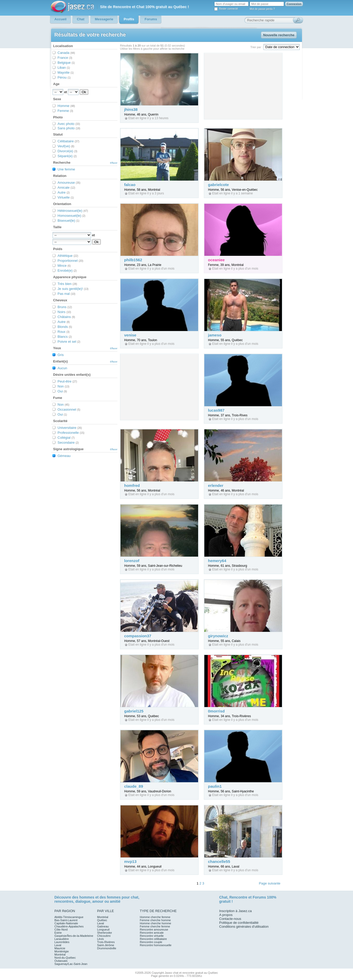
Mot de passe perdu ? (262, 9)
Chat (223, 897)
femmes (114, 897)
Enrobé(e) (67, 271)
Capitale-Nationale (66, 923)
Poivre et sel (69, 342)
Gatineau (103, 926)
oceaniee (216, 260)
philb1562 (133, 260)
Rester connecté (228, 9)
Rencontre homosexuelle (156, 945)
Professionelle (71, 433)
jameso (215, 335)
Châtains (66, 317)
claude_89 (134, 786)
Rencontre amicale (152, 933)
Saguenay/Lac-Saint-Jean (71, 964)
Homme (66, 106)
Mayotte (66, 72)
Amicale (66, 187)
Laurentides (62, 942)
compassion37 (138, 636)
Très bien (67, 284)
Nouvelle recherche (279, 35)
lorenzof (132, 561)
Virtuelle (66, 197)
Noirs (64, 312)
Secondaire (68, 443)
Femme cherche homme (155, 920)
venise (130, 335)
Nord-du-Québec (65, 958)
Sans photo (69, 128)
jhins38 (131, 109)
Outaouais (61, 961)
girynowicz (218, 636)
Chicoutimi (104, 936)
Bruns (65, 307)
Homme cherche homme (155, 923)
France (65, 58)
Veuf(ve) (66, 146)
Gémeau (64, 456)
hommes (87, 897)
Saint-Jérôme (106, 945)
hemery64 (217, 561)
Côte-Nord (61, 930)
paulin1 (215, 786)
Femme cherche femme (155, 926)
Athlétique (68, 256)
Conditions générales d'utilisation (244, 927)
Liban (64, 68)
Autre (64, 192)
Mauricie (60, 948)
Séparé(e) (67, 156)
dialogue (83, 901)
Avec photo (69, 124)
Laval (58, 945)
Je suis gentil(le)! (73, 289)
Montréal (60, 954)
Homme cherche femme (155, 917)
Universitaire (70, 428)
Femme (65, 111)
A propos (226, 915)
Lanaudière (62, 939)
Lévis (100, 939)
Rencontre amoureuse (154, 930)
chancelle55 (219, 861)
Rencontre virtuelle (152, 936)
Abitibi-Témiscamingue (69, 917)
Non (63, 386)
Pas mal (66, 294)
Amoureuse (69, 183)
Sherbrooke (105, 933)
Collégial (66, 438)
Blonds (65, 327)
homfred (132, 485)
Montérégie (62, 951)
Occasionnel (69, 409)
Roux (64, 332)
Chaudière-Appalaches (69, 926)
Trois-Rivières (106, 942)
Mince (64, 266)
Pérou (64, 77)
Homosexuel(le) (71, 216)
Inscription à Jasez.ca (235, 911)
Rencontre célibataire (153, 939)
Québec (102, 920)
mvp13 (130, 861)
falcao (130, 185)
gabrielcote (218, 185)
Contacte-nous (230, 919)
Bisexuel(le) (68, 221)
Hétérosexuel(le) (73, 211)
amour (98, 901)
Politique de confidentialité (239, 923)
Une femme (66, 169)
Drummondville (107, 948)
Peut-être (67, 381)
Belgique (66, 63)
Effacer (114, 163)
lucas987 (216, 410)
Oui (62, 391)
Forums (259, 897)
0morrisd (216, 711)
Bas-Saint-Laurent (66, 920)
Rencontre (238, 897)
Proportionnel (70, 261)
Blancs (65, 337)
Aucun (62, 368)
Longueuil (103, 930)
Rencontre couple (151, 942)
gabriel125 (134, 711)
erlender (216, 485)
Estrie (58, 933)
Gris (61, 355)
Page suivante (270, 883)
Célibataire (68, 141)
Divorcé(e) (67, 151)
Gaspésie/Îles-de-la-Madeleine (74, 936)
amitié (115, 901)
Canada (66, 53)
